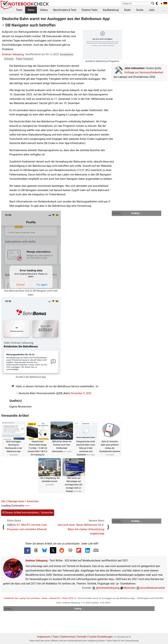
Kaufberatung (111, 10)
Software (9, 59)
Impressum (44, 637)
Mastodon (128, 588)
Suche (140, 10)
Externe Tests (90, 10)
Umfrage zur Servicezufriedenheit (144, 72)
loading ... (118, 213)
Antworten (33, 501)
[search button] (153, 3)
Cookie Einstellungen (101, 637)
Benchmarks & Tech (65, 10)
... (164, 10)
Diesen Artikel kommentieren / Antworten (28, 513)
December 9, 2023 (81, 393)
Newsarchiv (55, 598)
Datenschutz (68, 637)
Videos (44, 10)
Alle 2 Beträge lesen (13, 501)
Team (56, 637)
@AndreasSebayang (106, 588)
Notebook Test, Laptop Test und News (22, 598)
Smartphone (67, 55)
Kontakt (82, 637)
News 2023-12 (69, 598)
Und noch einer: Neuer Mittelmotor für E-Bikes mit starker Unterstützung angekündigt (81, 529)
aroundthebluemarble (151, 588)
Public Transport (25, 59)
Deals (127, 10)
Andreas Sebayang (13, 54)
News (31, 10)
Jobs (152, 10)
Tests (19, 10)
